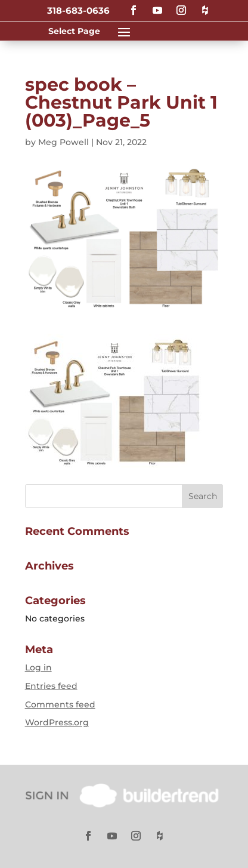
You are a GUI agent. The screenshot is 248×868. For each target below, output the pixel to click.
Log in (38, 667)
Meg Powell (63, 142)
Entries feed (51, 686)
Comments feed (60, 704)
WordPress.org (57, 722)
